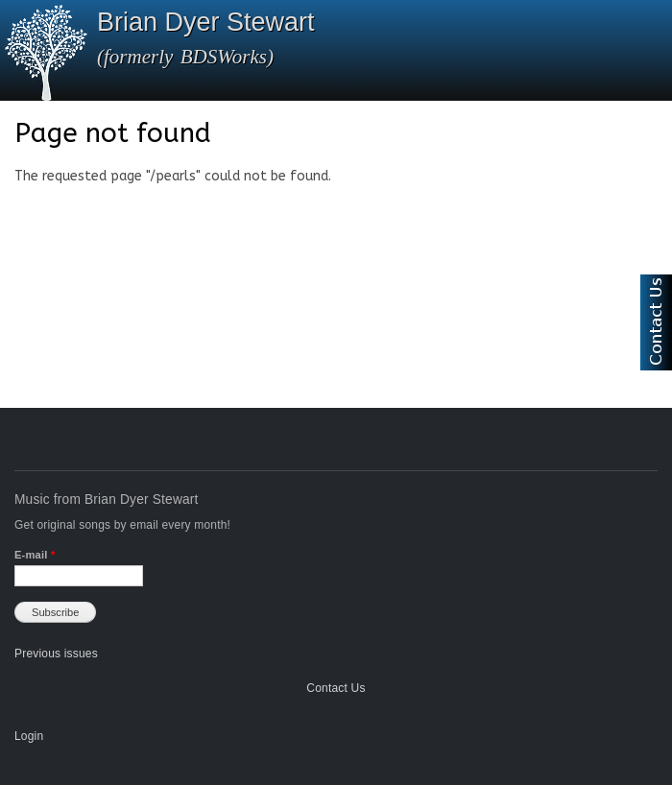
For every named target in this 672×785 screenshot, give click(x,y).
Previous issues (56, 654)
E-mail (35, 555)
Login (29, 736)
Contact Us (336, 688)
